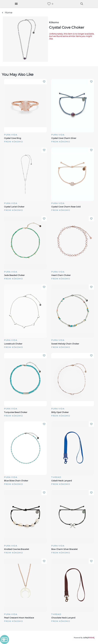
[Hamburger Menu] (16, 4)
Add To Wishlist (44, 82)
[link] (49, 4)
